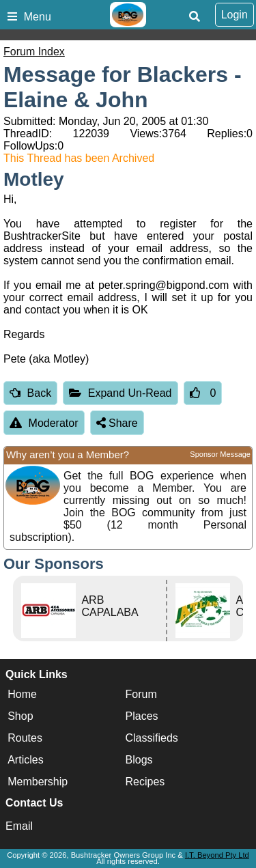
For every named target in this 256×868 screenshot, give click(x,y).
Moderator (44, 423)
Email (19, 826)
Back (30, 393)
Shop (20, 716)
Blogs (139, 760)
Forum (141, 694)
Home (22, 694)
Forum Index (34, 52)
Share (117, 423)
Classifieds (152, 738)
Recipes (145, 782)
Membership (38, 782)
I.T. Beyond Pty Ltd (217, 855)
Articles (25, 760)
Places (142, 716)
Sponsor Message (220, 454)
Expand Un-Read (120, 393)
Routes (25, 738)
